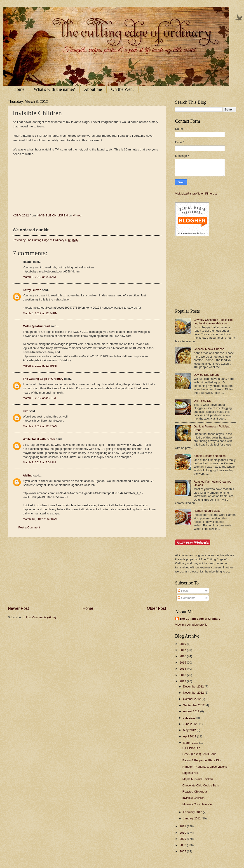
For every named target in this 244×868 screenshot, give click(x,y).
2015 (183, 663)
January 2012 (192, 818)
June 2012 (190, 724)
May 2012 (190, 730)
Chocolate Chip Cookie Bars (201, 785)
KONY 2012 (21, 215)
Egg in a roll (190, 773)
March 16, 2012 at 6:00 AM (40, 519)
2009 (183, 839)
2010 (183, 833)
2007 (183, 851)
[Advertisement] (87, 572)
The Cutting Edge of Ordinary (43, 379)
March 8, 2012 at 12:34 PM (40, 313)
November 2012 (194, 693)
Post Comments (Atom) (41, 617)
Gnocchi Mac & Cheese (209, 349)
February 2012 (193, 812)
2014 (183, 669)
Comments (186, 598)
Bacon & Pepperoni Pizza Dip (201, 760)
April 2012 (190, 736)
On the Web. (122, 89)
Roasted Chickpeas (195, 792)
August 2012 (192, 711)
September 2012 (194, 705)
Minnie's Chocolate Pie (197, 804)
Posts (183, 591)
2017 (183, 650)
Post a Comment (29, 527)
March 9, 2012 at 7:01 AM (39, 462)
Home (19, 89)
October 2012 (192, 699)
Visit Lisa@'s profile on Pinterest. (196, 194)
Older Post (156, 608)
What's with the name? (54, 89)
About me (93, 89)
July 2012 (190, 718)
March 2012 (191, 743)
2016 (183, 656)
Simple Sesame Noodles (210, 456)
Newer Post (18, 608)
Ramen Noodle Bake (207, 511)
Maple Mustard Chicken (198, 779)
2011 (183, 826)
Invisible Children (193, 798)
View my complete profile (191, 625)
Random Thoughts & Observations (205, 767)
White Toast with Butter (39, 439)
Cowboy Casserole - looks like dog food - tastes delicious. (213, 321)
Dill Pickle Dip (203, 401)
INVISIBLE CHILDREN (52, 215)
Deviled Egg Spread (207, 375)
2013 (183, 675)
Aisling (28, 475)
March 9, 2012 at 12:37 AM (40, 426)
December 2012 (194, 686)
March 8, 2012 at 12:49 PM (40, 366)
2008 (183, 845)
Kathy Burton (32, 290)
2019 (183, 644)
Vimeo (77, 215)
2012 (183, 681)
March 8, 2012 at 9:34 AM (39, 277)
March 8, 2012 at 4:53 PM (39, 398)
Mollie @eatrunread (36, 326)
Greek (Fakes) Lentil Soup (199, 754)
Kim (26, 411)
